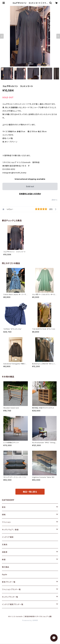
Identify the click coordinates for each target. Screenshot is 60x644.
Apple (5, 574)
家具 (4, 507)
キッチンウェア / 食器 (10, 530)
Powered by (30, 620)
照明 (4, 515)
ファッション (6, 522)
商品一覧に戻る (30, 492)
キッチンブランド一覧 (10, 597)
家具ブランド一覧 (9, 582)
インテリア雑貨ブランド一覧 (13, 604)
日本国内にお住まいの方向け (30, 194)
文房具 (5, 545)
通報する (55, 200)
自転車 (5, 552)
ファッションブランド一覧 (11, 589)
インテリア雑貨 (8, 537)
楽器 (4, 559)
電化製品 (6, 567)
